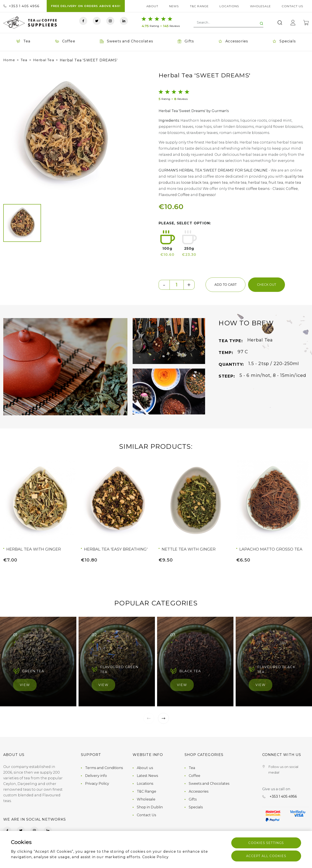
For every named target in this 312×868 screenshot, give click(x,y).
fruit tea (276, 183)
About (152, 6)
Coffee (195, 776)
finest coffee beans (252, 189)
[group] (65, 133)
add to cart (225, 285)
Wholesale (260, 6)
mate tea (293, 183)
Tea (24, 60)
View (25, 685)
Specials (196, 807)
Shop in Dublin (150, 807)
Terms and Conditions (104, 768)
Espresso (207, 195)
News (174, 6)
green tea (219, 183)
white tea (238, 183)
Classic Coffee (285, 189)
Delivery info (96, 776)
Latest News (147, 776)
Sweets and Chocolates (209, 784)
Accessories (199, 791)
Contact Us (292, 6)
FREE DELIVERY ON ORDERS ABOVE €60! (86, 6)
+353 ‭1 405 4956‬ (21, 6)
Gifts (193, 799)
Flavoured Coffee (174, 195)
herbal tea (258, 183)
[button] (11, 133)
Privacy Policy (97, 784)
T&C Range (199, 6)
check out (267, 285)
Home (9, 60)
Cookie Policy (156, 857)
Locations (229, 6)
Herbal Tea (44, 60)
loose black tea (195, 183)
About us (145, 768)
